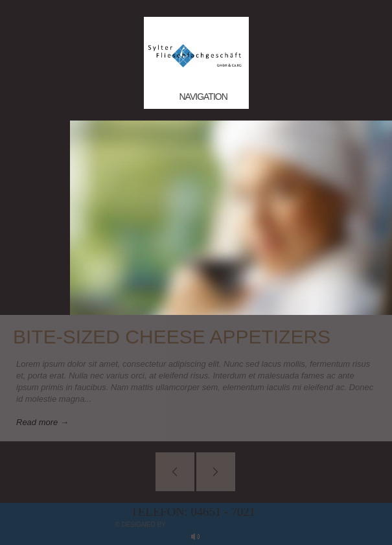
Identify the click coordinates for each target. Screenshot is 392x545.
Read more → (42, 422)
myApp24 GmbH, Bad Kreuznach (222, 525)
